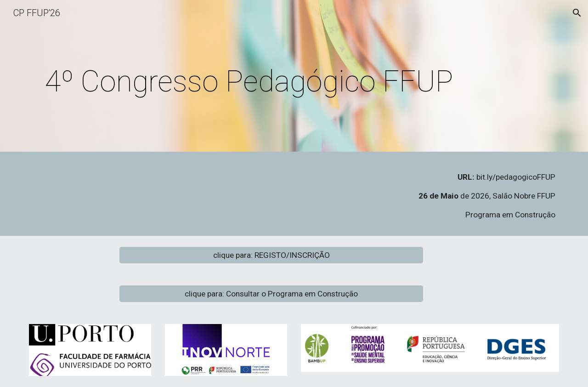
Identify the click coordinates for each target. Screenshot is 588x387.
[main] (249, 78)
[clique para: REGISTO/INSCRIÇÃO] (271, 255)
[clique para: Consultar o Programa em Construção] (271, 293)
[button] (577, 13)
